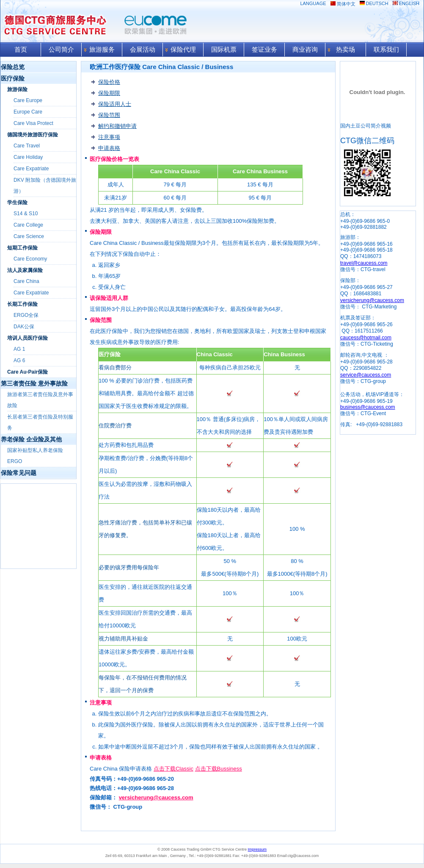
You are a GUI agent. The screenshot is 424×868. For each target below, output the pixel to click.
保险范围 (109, 115)
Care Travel (27, 146)
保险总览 (13, 67)
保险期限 (109, 93)
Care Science (29, 236)
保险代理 (183, 50)
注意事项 (109, 137)
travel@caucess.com (364, 263)
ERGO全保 (26, 315)
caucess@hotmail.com (366, 338)
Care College (28, 225)
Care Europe (28, 100)
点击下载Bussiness (219, 769)
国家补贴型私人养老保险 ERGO (35, 456)
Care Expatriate (31, 169)
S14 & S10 (26, 214)
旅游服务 (102, 50)
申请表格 (109, 148)
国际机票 (224, 50)
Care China (26, 281)
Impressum (257, 849)
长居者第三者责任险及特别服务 (40, 422)
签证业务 (264, 50)
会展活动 (143, 50)
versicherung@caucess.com (156, 797)
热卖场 (346, 50)
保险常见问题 (19, 473)
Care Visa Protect (33, 123)
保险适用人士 (115, 104)
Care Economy (30, 259)
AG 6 (19, 361)
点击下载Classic (173, 769)
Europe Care (28, 112)
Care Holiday (28, 157)
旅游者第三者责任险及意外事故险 (40, 400)
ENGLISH (409, 3)
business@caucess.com (368, 407)
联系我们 (386, 50)
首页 (21, 50)
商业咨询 (305, 50)
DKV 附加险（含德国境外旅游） (45, 186)
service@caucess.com (366, 375)
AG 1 (19, 349)
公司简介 (61, 50)
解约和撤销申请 (117, 126)
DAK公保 (24, 327)
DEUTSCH (377, 3)
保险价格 (109, 82)
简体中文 (346, 4)
